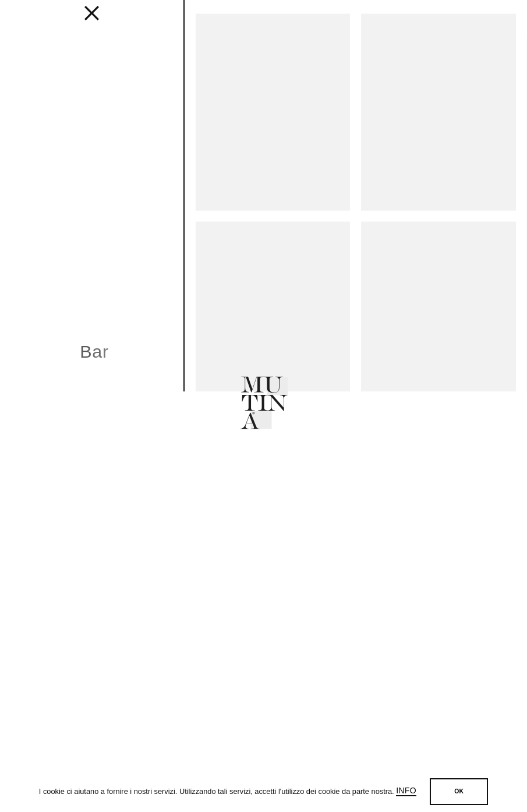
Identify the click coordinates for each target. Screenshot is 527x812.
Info (406, 790)
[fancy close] (92, 17)
